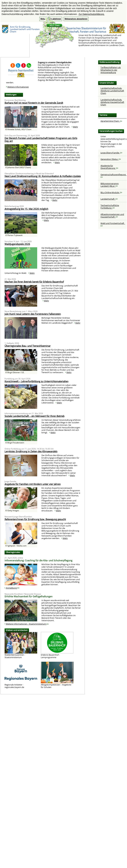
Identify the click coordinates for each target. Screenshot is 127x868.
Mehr (75, 127)
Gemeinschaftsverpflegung (114, 176)
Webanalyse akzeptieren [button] (76, 19)
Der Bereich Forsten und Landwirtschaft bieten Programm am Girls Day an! (41, 140)
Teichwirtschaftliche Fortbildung (110, 207)
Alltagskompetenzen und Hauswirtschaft (112, 216)
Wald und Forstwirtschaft (113, 224)
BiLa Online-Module (111, 192)
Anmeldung (13, 588)
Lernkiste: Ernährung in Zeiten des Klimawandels (31, 451)
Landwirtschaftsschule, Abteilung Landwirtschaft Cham (112, 91)
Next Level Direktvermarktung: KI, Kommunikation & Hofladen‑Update (43, 176)
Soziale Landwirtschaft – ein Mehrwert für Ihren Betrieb (35, 416)
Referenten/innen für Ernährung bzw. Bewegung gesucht (35, 519)
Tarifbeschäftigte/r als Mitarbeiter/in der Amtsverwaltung (111, 70)
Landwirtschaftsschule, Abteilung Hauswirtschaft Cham (112, 102)
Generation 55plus (111, 159)
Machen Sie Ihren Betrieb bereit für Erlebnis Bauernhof (34, 282)
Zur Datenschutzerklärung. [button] (92, 14)
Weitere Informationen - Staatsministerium (27, 624)
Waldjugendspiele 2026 (17, 244)
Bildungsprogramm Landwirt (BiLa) (110, 185)
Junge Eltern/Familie (111, 153)
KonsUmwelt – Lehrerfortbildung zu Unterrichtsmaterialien (36, 381)
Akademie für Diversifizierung (109, 167)
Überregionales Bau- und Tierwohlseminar (28, 346)
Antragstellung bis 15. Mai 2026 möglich (26, 209)
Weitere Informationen (18, 87)
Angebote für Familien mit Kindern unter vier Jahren (33, 484)
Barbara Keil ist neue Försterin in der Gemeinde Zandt (34, 103)
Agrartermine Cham (111, 121)
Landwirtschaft (109, 199)
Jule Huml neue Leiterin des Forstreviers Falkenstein (33, 314)
